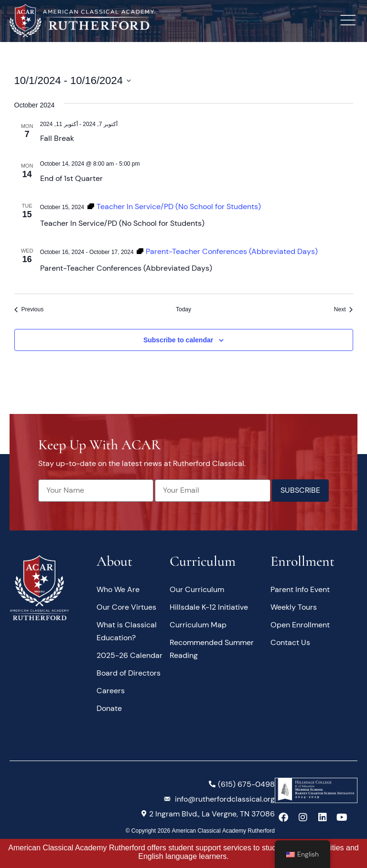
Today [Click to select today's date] (183, 309)
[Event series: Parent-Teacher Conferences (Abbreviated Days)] (227, 251)
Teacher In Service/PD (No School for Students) (122, 223)
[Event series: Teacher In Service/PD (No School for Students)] (174, 206)
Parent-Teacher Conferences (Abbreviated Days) (126, 268)
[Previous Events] (29, 310)
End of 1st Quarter (71, 178)
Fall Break (57, 138)
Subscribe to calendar (178, 340)
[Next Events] (344, 310)
